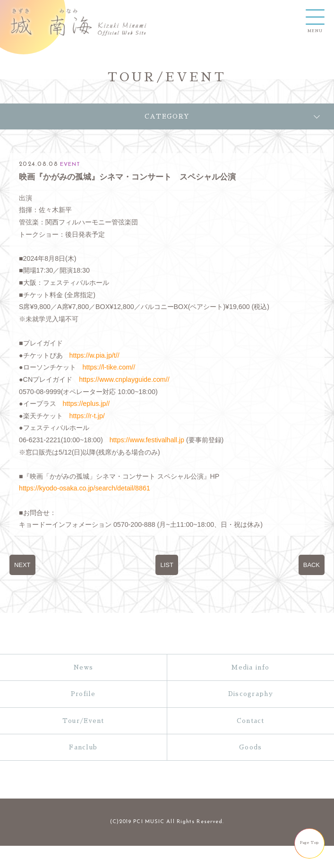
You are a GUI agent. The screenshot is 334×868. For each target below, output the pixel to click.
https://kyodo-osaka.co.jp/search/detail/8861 (85, 488)
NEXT (22, 565)
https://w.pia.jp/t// (94, 355)
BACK (312, 565)
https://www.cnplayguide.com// (124, 379)
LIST (167, 565)
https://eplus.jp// (86, 404)
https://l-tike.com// (109, 367)
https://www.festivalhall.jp (147, 440)
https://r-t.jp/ (87, 416)
